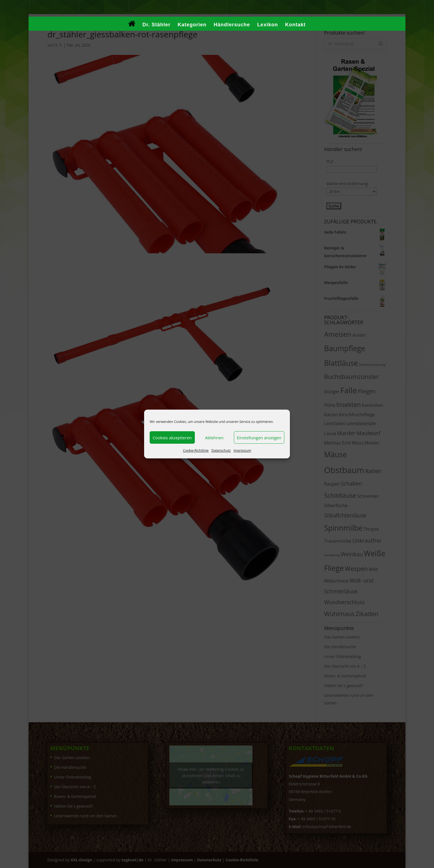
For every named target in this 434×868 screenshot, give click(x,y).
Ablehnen (214, 438)
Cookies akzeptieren (172, 438)
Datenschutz (221, 450)
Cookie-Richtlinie (196, 450)
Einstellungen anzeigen (259, 438)
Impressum (242, 450)
